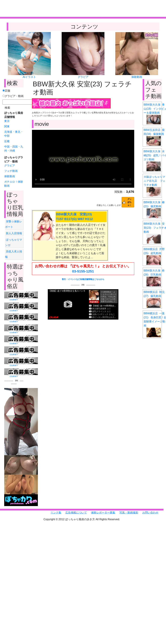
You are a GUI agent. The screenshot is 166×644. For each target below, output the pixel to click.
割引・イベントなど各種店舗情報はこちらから (83, 279)
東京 (7, 121)
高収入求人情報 (14, 254)
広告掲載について (76, 513)
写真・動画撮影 (129, 513)
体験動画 (137, 77)
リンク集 (56, 513)
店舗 (6, 91)
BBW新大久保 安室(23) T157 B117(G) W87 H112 (75, 217)
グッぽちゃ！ (130, 202)
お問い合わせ (150, 513)
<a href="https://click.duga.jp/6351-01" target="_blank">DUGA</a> (83, 304)
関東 (7, 126)
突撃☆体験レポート (14, 224)
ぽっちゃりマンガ (14, 242)
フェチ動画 (11, 171)
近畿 (7, 141)
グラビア (83, 77)
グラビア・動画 (13, 96)
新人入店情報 (14, 233)
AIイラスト (29, 77)
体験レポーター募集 (103, 513)
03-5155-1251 (83, 271)
